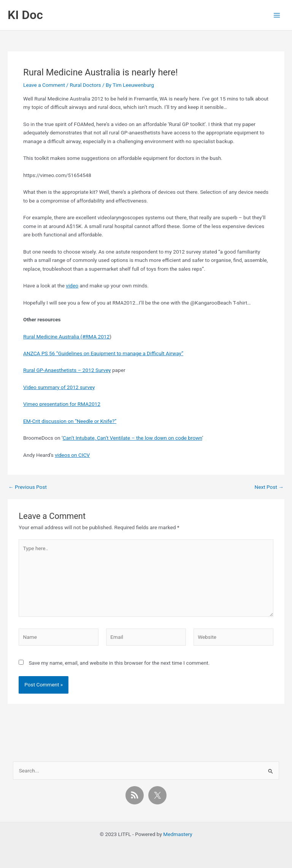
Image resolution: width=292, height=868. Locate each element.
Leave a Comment (44, 85)
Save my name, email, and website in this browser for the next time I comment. (119, 663)
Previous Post (28, 487)
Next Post (269, 487)
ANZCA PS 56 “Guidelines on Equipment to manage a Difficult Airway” (103, 353)
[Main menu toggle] (277, 15)
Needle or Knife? (96, 421)
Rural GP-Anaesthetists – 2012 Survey (67, 370)
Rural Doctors (85, 85)
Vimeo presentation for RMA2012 (62, 404)
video (72, 286)
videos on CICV (72, 455)
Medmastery (178, 834)
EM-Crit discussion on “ (50, 421)
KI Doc (25, 15)
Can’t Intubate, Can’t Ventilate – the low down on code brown (133, 438)
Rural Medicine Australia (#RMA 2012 (66, 337)
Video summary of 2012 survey (59, 387)
